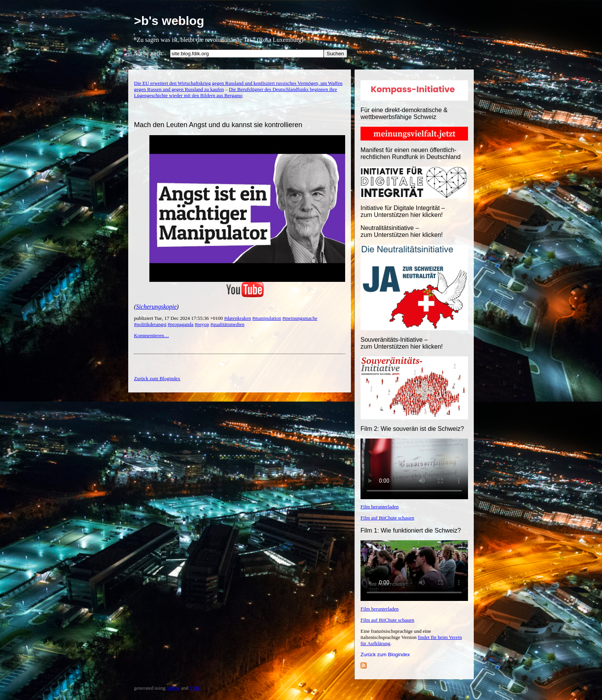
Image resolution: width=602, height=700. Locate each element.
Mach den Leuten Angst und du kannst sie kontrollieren (218, 125)
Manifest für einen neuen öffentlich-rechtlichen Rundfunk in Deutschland (411, 153)
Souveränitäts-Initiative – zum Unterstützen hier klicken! (402, 343)
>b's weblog (169, 21)
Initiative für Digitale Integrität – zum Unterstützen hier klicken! (403, 211)
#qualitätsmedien (227, 324)
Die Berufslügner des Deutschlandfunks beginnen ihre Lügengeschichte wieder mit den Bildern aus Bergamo (236, 92)
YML (195, 688)
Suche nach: (149, 53)
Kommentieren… (151, 335)
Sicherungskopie (156, 307)
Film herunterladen (380, 507)
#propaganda (181, 324)
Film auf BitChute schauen (387, 518)
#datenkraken (238, 318)
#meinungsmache (300, 318)
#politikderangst (150, 324)
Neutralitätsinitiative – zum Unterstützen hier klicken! (402, 231)
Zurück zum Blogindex (385, 654)
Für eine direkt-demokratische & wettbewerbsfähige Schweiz (404, 113)
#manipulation (267, 318)
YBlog (173, 688)
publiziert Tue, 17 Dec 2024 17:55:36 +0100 (179, 318)
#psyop (202, 324)
